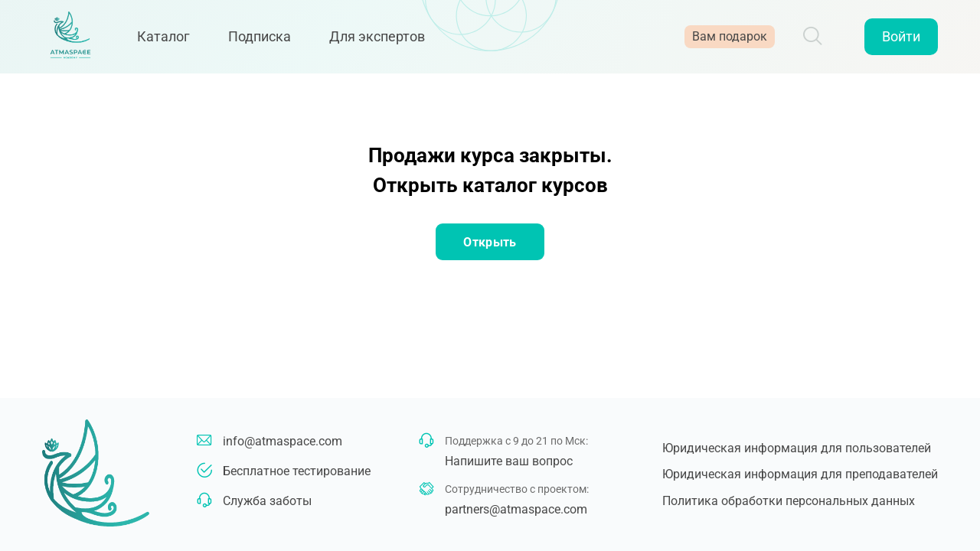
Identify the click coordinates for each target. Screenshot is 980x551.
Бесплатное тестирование (297, 471)
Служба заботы (267, 501)
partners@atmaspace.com (516, 509)
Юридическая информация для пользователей (797, 448)
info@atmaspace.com (283, 441)
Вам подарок (730, 40)
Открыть (490, 242)
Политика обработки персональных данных (789, 501)
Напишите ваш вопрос (509, 461)
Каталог (172, 40)
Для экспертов (385, 40)
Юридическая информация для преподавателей (800, 474)
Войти (901, 40)
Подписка (268, 40)
